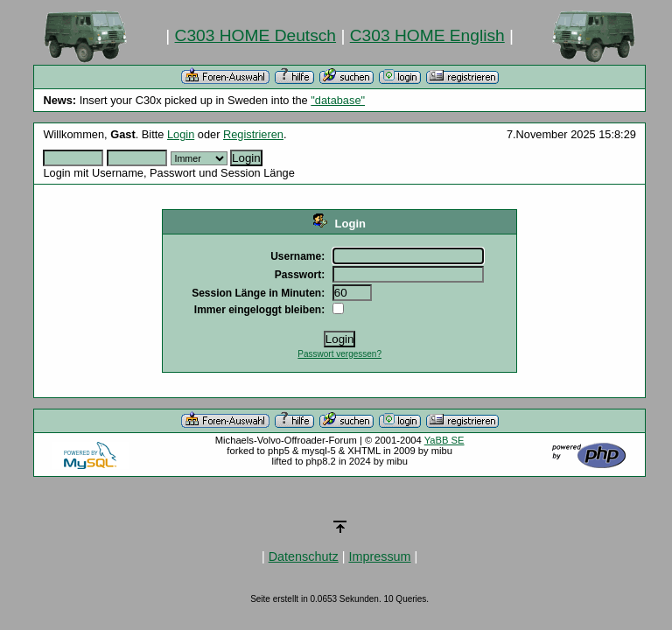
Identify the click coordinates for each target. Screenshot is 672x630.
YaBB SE (444, 440)
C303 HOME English (427, 35)
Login (181, 134)
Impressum (379, 556)
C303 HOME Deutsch (255, 35)
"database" (338, 100)
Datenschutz (304, 556)
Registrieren (253, 134)
